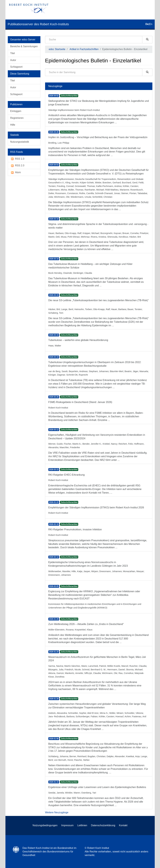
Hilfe (13, 125)
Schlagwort (16, 67)
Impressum (67, 825)
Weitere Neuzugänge (57, 812)
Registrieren (17, 118)
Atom (16, 172)
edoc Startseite (57, 49)
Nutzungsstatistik (20, 142)
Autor (13, 60)
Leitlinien (82, 825)
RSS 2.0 (17, 166)
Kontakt (123, 825)
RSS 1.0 (17, 159)
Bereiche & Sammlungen (24, 46)
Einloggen (16, 111)
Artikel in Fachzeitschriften (84, 49)
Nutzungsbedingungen (45, 825)
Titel (13, 53)
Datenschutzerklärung (103, 825)
